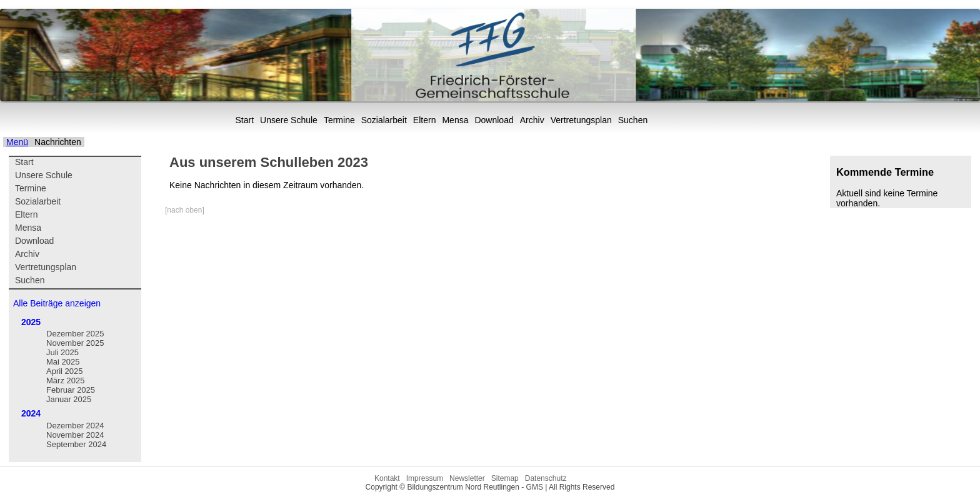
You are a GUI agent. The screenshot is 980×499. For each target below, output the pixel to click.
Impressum (425, 478)
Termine (339, 120)
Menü (17, 142)
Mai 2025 (63, 362)
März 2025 (65, 381)
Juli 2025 (62, 352)
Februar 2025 (71, 390)
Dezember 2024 (75, 426)
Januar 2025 (69, 399)
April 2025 (65, 371)
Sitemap (505, 478)
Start (245, 120)
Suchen (633, 120)
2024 (31, 413)
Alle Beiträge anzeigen (57, 303)
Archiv (532, 120)
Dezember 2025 (75, 334)
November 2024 (75, 435)
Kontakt (387, 478)
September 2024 (76, 444)
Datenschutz (546, 478)
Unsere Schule (289, 120)
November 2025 (75, 343)
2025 (31, 322)
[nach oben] (185, 210)
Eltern (425, 120)
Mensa (455, 120)
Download (494, 120)
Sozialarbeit (384, 120)
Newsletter (467, 478)
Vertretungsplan (581, 120)
